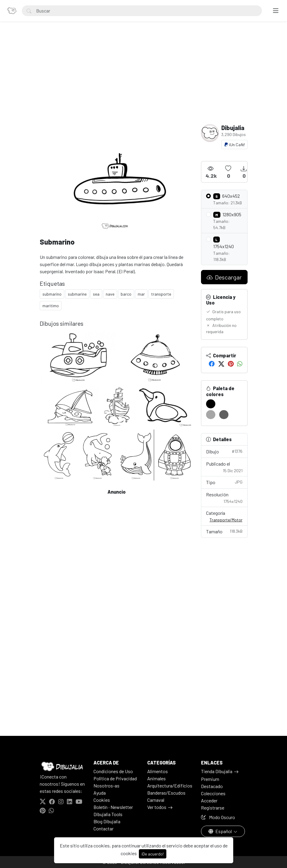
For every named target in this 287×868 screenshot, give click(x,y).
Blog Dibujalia (107, 821)
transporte (161, 294)
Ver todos (157, 807)
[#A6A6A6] (211, 415)
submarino (52, 294)
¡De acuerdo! (153, 854)
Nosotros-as (106, 786)
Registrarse (213, 808)
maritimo (51, 306)
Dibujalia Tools (108, 814)
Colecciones (213, 793)
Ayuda (100, 793)
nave (110, 294)
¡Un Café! (234, 145)
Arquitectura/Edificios (170, 786)
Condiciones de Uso (113, 771)
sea (96, 294)
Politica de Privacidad (115, 778)
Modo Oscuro (218, 817)
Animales (156, 778)
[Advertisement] (144, 79)
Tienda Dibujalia (217, 771)
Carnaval (156, 800)
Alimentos (158, 771)
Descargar (224, 277)
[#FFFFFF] (224, 404)
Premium (210, 779)
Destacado (212, 786)
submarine (77, 294)
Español (221, 831)
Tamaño (224, 531)
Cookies (102, 800)
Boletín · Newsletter (113, 807)
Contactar (103, 828)
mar (141, 294)
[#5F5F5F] (224, 415)
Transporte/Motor (226, 520)
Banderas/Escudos (166, 793)
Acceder (209, 800)
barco (126, 294)
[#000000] (211, 404)
